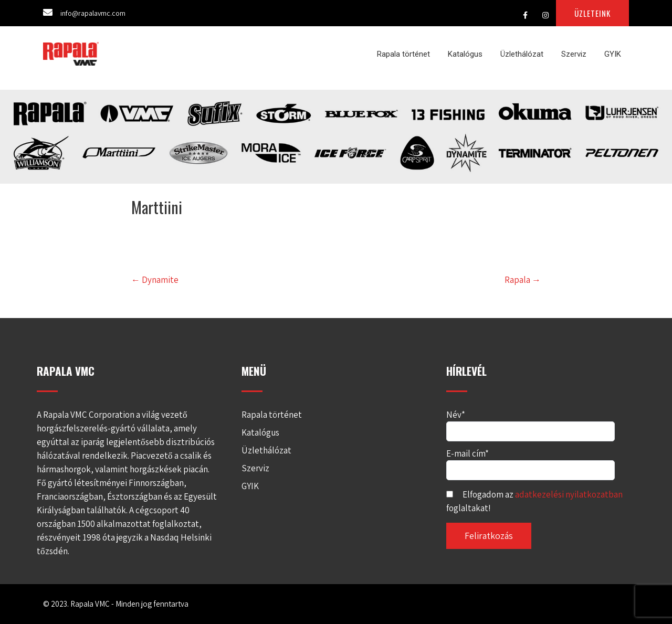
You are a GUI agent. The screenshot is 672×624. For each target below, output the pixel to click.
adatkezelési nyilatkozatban (569, 494)
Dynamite (155, 280)
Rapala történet (403, 54)
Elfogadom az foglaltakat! (534, 501)
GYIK (613, 54)
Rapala (523, 280)
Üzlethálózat (522, 54)
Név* (531, 423)
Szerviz (574, 54)
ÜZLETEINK (592, 13)
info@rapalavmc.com (93, 13)
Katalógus (465, 54)
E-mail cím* (531, 462)
